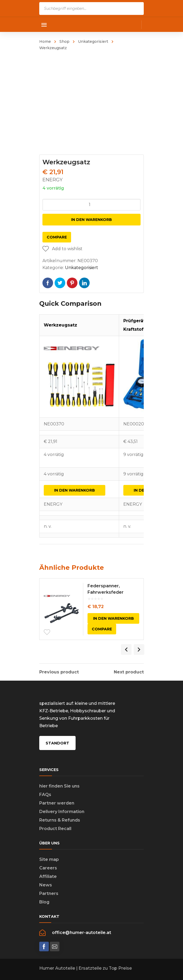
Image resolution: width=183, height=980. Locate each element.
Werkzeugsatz (60, 325)
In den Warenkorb (92, 220)
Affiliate (48, 876)
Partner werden (57, 803)
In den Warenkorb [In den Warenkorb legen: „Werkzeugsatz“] (75, 490)
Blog (44, 902)
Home (45, 41)
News (46, 885)
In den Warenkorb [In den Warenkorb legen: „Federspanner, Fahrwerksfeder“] (114, 618)
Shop (64, 41)
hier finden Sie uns (59, 786)
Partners (49, 893)
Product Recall (55, 829)
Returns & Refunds (60, 820)
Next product (129, 672)
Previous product (59, 672)
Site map (49, 859)
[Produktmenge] (92, 205)
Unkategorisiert (93, 41)
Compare (57, 237)
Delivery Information (62, 812)
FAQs (45, 795)
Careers (48, 868)
